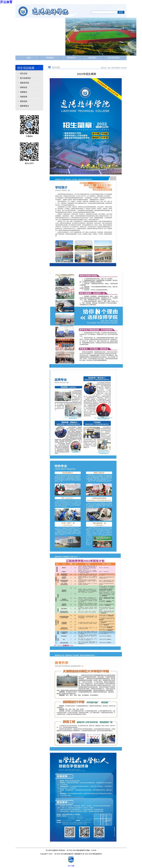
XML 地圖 (71, 866)
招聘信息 (24, 87)
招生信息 (24, 73)
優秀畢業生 (25, 106)
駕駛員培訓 (25, 83)
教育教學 (71, 58)
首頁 (29, 58)
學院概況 (50, 58)
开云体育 (6, 2)
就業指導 (24, 97)
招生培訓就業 (114, 58)
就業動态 (24, 92)
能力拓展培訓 (25, 78)
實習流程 (24, 101)
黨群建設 (92, 58)
